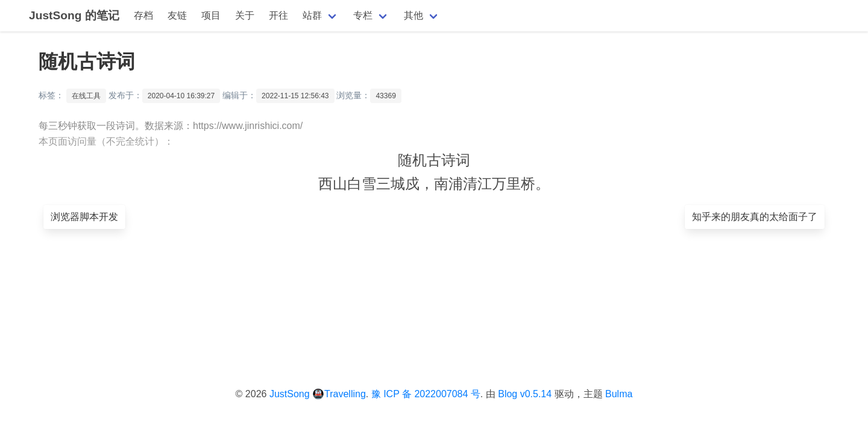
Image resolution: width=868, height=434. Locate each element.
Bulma (619, 394)
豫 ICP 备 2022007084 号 (426, 394)
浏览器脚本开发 (84, 217)
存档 (143, 15)
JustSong (290, 394)
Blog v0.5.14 (525, 394)
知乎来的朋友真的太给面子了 (755, 217)
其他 (414, 15)
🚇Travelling (339, 394)
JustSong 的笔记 (74, 15)
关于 (245, 15)
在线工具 (86, 96)
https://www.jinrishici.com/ (248, 126)
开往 (278, 15)
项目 (211, 15)
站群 (312, 15)
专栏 (363, 15)
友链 (177, 15)
